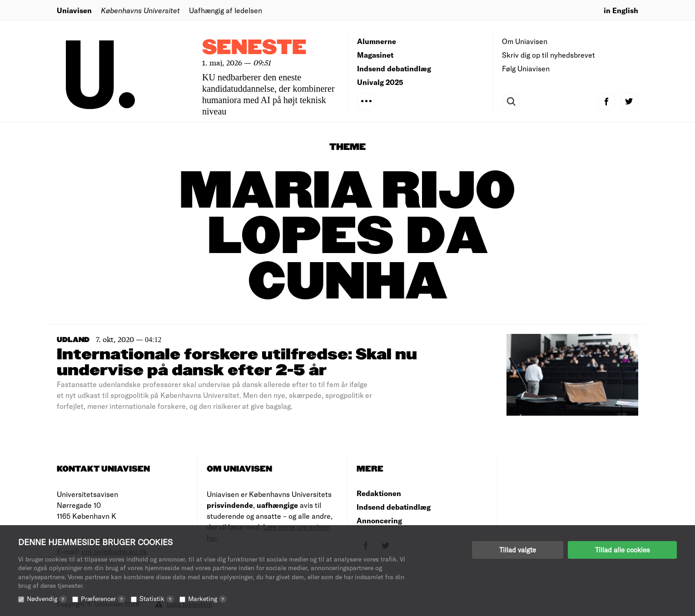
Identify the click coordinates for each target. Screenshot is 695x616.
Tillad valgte (518, 550)
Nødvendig (47, 599)
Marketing (207, 599)
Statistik (157, 599)
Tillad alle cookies (622, 550)
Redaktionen (379, 493)
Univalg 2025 (380, 82)
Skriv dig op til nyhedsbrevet (549, 55)
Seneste (254, 48)
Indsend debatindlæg (394, 68)
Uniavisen (74, 10)
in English (621, 10)
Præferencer (103, 599)
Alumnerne (377, 41)
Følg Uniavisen (526, 68)
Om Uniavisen (525, 41)
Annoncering (379, 520)
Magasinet (375, 55)
